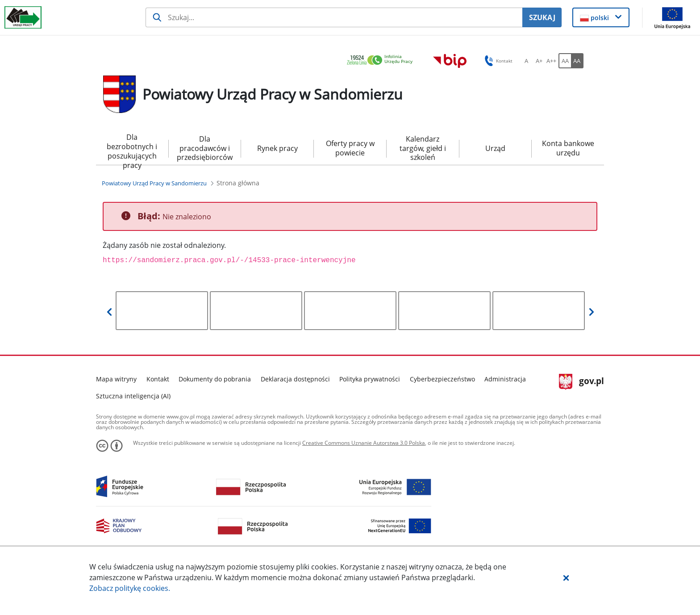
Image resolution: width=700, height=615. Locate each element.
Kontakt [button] (497, 61)
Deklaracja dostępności (295, 379)
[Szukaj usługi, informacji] (334, 17)
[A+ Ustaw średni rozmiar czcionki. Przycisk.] (539, 61)
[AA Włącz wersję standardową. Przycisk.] (565, 61)
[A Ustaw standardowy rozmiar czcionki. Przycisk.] (526, 61)
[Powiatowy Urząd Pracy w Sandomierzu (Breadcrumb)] (154, 183)
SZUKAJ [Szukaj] (542, 17)
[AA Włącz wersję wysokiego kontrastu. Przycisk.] (577, 61)
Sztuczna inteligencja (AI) (133, 396)
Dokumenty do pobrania (215, 379)
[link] (382, 61)
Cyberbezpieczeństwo (442, 379)
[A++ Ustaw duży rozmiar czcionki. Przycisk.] (551, 61)
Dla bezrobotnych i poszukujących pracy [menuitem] (132, 149)
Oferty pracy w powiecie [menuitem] (350, 148)
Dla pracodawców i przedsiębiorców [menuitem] (205, 148)
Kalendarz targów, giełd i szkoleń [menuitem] (423, 148)
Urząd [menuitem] (495, 148)
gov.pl (581, 382)
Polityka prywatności (370, 379)
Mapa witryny (116, 379)
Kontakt (158, 379)
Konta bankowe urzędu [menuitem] (568, 148)
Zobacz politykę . (130, 588)
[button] (566, 577)
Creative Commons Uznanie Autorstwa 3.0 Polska (364, 443)
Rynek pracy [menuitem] (277, 148)
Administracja (505, 379)
